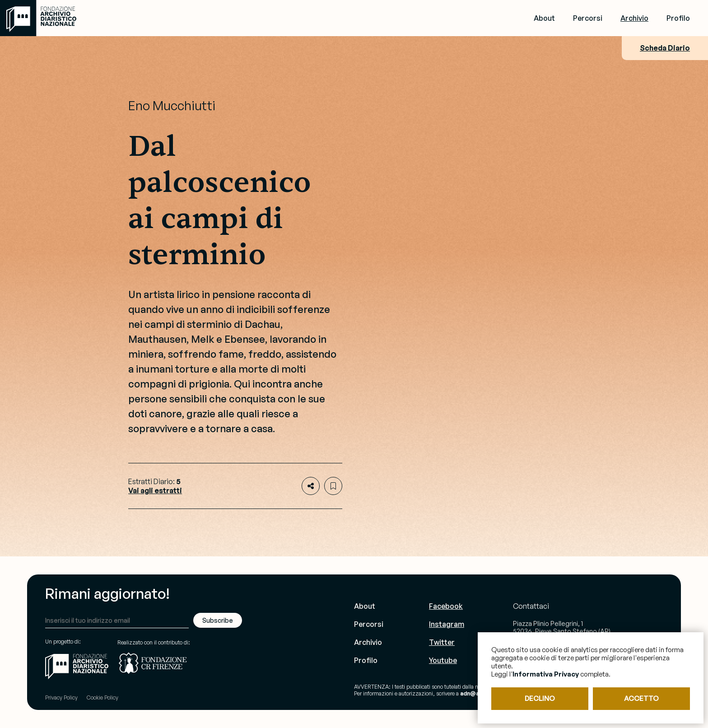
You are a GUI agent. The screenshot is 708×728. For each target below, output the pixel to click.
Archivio (634, 18)
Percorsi (588, 18)
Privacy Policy (61, 698)
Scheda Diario (665, 48)
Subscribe (218, 620)
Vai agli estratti (155, 490)
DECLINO (540, 698)
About (544, 18)
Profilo (678, 18)
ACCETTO (641, 698)
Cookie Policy (102, 698)
